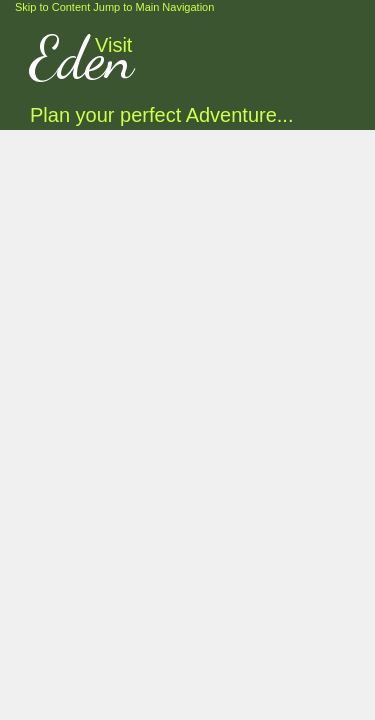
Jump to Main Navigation (153, 7)
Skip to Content (52, 7)
